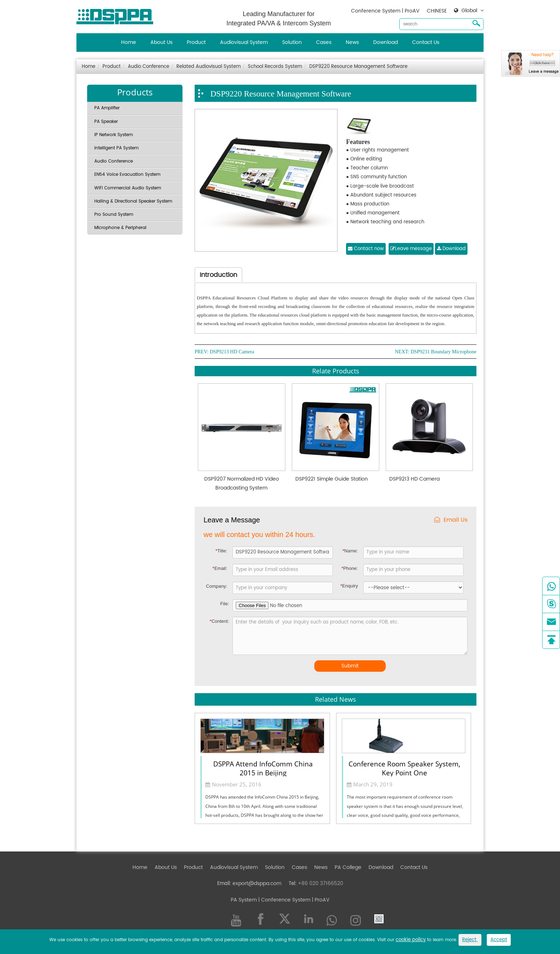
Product (196, 42)
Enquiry (349, 586)
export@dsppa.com (257, 883)
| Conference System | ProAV (293, 900)
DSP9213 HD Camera (232, 352)
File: (225, 604)
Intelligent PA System (116, 148)
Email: (220, 568)
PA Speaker (106, 122)
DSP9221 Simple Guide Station (332, 479)
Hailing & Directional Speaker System (133, 201)
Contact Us (426, 42)
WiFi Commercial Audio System (128, 188)
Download (386, 42)
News (352, 42)
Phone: (350, 568)
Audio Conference (149, 67)
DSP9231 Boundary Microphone (444, 352)
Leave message (411, 249)
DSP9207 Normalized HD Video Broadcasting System (242, 483)
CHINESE (437, 11)
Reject (470, 940)
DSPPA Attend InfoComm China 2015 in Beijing (263, 768)
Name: (350, 551)
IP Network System (114, 135)
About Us (161, 42)
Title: (221, 551)
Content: (219, 621)
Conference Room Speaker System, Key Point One (404, 768)
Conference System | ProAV (385, 11)
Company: (217, 586)
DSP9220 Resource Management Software (358, 67)
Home (129, 42)
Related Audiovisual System (209, 67)
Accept (499, 940)
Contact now (366, 249)
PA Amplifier (107, 108)
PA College (348, 867)
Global (469, 11)
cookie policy (411, 940)
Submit (350, 666)
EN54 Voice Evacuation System (127, 175)
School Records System (275, 67)
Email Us (451, 520)
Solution (292, 42)
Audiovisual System (244, 42)
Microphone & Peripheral (120, 228)
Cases (324, 42)
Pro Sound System (114, 215)
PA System (244, 900)
